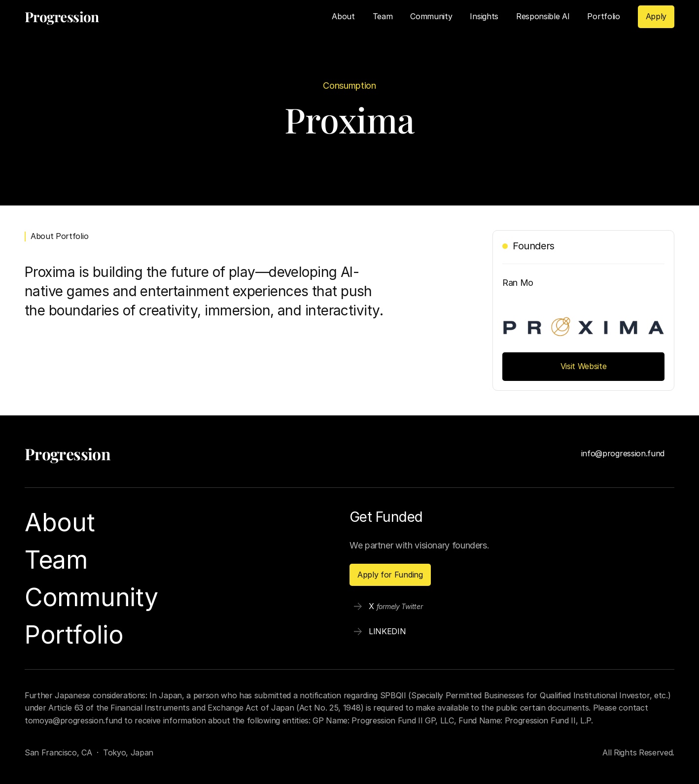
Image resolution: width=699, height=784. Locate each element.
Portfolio (603, 16)
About (343, 16)
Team (383, 16)
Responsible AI (543, 16)
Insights (484, 16)
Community (431, 16)
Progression (68, 454)
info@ (592, 453)
